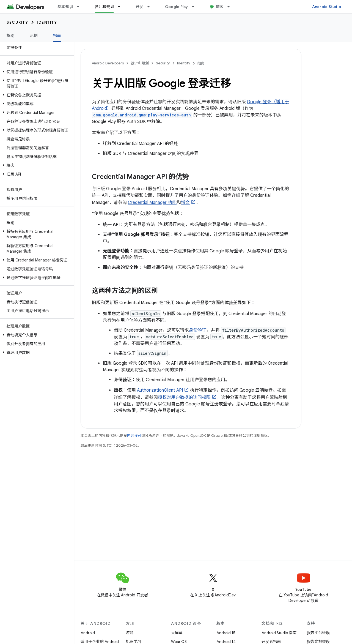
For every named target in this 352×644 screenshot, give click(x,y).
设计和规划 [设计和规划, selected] (104, 7)
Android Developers (108, 63)
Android (88, 633)
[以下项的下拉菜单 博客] (231, 7)
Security (17, 22)
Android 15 (226, 633)
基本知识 (65, 7)
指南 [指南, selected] (57, 36)
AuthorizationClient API (160, 390)
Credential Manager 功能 (152, 203)
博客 (220, 7)
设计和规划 (140, 63)
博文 (185, 203)
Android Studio (327, 7)
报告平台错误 (318, 633)
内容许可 (134, 436)
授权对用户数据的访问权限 (184, 397)
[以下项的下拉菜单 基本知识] (81, 7)
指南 (201, 63)
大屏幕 (177, 633)
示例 (34, 36)
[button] (36, 72)
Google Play (177, 7)
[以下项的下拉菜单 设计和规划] (122, 7)
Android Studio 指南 (279, 633)
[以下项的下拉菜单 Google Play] (196, 7)
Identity (47, 22)
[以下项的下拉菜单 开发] (151, 7)
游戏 (130, 633)
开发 (140, 7)
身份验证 (198, 330)
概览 (11, 36)
